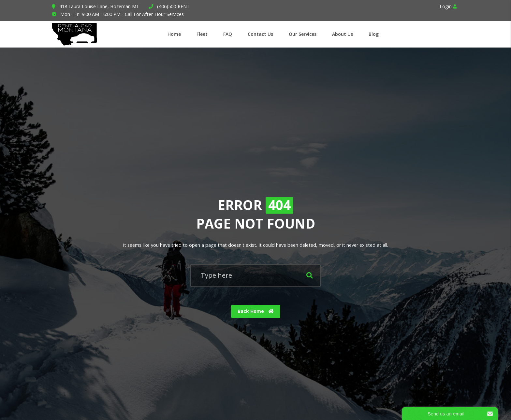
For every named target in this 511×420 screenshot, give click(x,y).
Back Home (256, 311)
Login (448, 6)
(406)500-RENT (174, 6)
